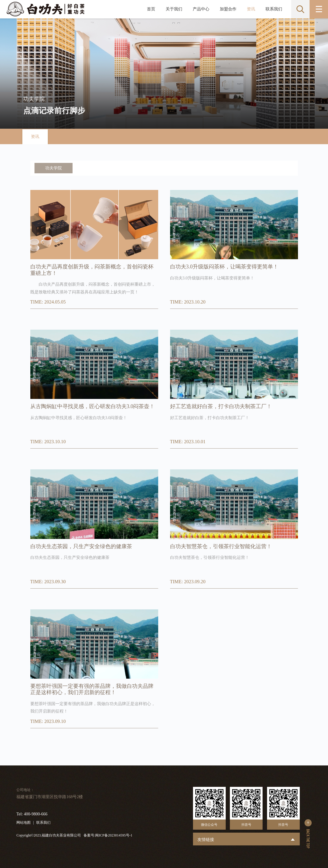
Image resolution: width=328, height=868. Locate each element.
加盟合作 (228, 9)
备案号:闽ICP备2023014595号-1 (108, 835)
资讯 (251, 9)
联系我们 (274, 9)
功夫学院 (54, 168)
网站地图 (23, 823)
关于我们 (174, 9)
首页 (151, 9)
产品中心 (201, 9)
